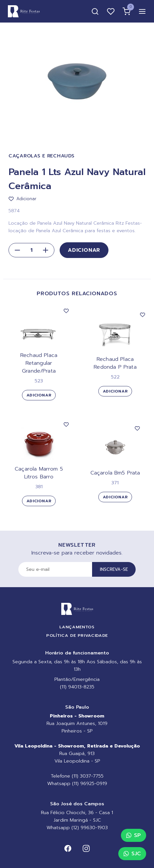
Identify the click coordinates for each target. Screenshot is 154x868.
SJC (132, 854)
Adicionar (84, 250)
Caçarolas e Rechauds (41, 156)
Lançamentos (77, 627)
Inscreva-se (114, 569)
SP (134, 835)
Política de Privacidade (77, 635)
